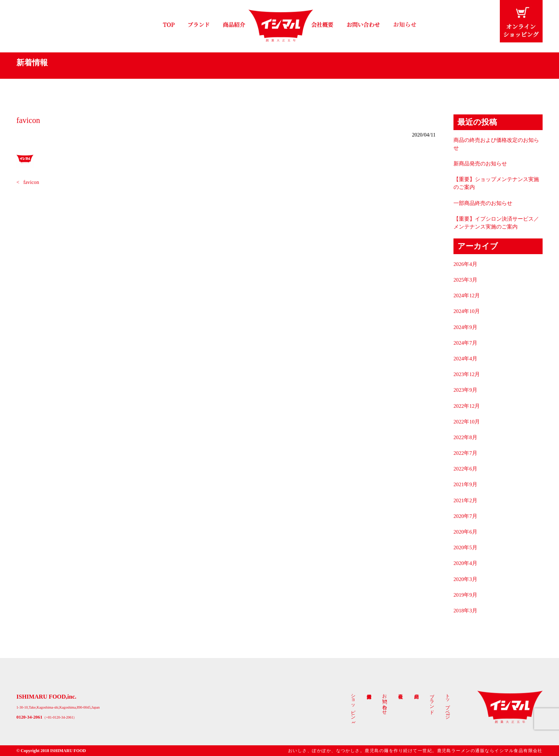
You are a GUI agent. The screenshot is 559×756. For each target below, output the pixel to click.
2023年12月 (467, 374)
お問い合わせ (385, 701)
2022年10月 (467, 422)
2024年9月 (465, 327)
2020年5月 (465, 547)
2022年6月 (465, 469)
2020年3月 (465, 579)
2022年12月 (467, 406)
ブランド (432, 701)
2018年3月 (465, 611)
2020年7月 (465, 516)
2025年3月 (465, 280)
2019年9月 (465, 595)
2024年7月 (465, 343)
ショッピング (353, 707)
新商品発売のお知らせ (480, 164)
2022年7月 (465, 453)
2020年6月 (465, 532)
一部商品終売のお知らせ (483, 203)
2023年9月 (465, 390)
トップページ (448, 704)
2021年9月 (465, 484)
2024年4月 (465, 359)
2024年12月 (467, 295)
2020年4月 (465, 563)
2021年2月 (465, 500)
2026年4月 (465, 264)
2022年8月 (465, 437)
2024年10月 (467, 311)
